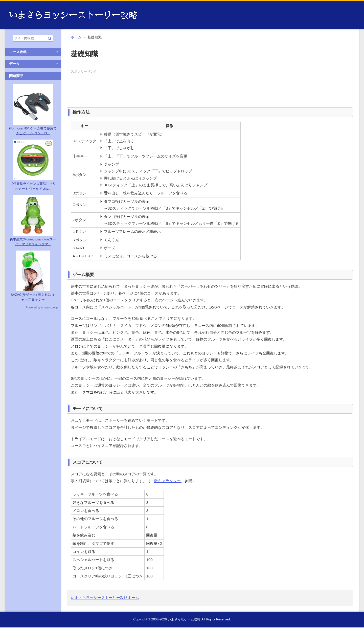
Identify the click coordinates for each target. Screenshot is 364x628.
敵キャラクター (167, 481)
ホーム (76, 37)
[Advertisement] (163, 86)
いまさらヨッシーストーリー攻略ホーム (105, 598)
